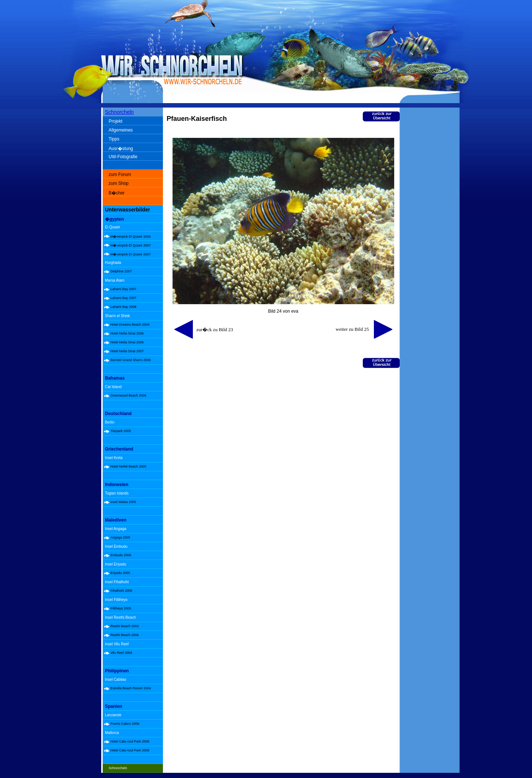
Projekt (115, 121)
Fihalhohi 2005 (121, 591)
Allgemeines (121, 130)
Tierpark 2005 (121, 431)
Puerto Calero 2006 (125, 724)
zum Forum (120, 174)
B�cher (117, 193)
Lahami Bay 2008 (123, 307)
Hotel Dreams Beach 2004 (130, 325)
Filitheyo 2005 (121, 608)
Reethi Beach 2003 (125, 626)
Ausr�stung (121, 149)
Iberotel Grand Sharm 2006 (131, 360)
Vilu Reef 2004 (121, 653)
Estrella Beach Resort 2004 (131, 688)
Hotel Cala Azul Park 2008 (130, 750)
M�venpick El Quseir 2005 (131, 237)
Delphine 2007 (121, 271)
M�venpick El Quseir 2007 (131, 245)
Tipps (114, 139)
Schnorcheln (119, 112)
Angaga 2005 (120, 537)
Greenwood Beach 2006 (128, 395)
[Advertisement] (431, 225)
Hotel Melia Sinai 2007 (127, 351)
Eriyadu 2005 (120, 573)
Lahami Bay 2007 (123, 289)
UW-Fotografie (123, 157)
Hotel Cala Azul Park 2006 (130, 741)
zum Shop (119, 183)
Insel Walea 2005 (123, 502)
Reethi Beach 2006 (125, 635)
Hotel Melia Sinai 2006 (127, 333)
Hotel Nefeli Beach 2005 (128, 466)
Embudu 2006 (121, 555)
